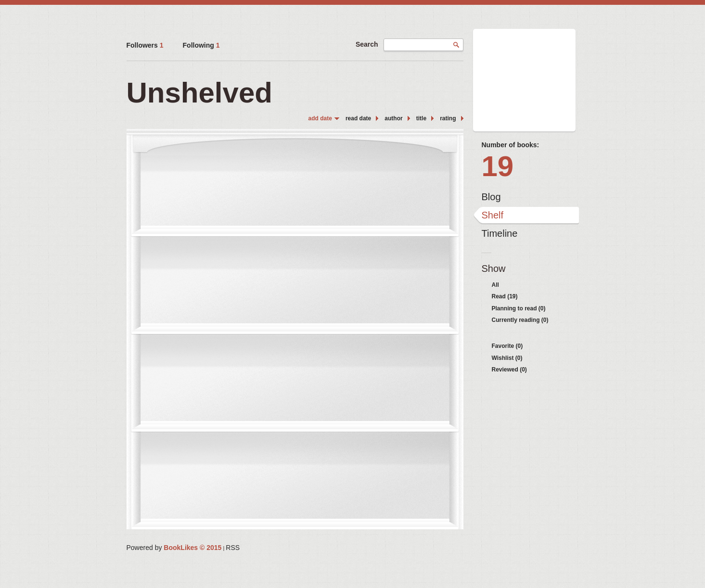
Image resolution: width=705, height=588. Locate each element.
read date (358, 118)
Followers (145, 45)
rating (448, 118)
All (495, 285)
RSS (233, 548)
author (393, 118)
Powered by (174, 548)
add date (320, 118)
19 (498, 166)
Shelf (493, 215)
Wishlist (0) (507, 358)
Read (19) (505, 296)
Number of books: (511, 145)
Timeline (500, 233)
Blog (491, 197)
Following (201, 45)
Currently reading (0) (520, 320)
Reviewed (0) (509, 370)
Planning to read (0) (519, 308)
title (421, 118)
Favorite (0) (507, 346)
